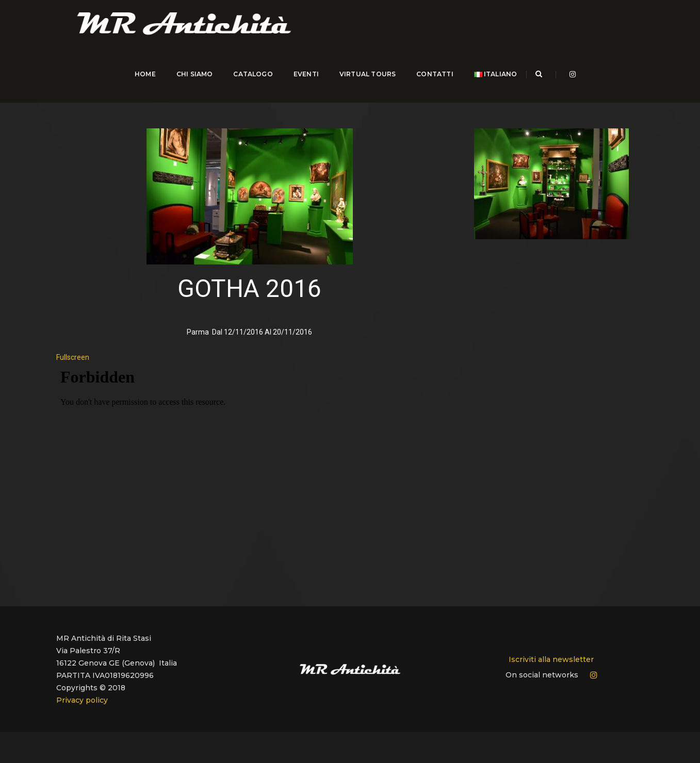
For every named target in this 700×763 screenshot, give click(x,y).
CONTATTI (433, 82)
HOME (143, 82)
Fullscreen (73, 353)
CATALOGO (251, 82)
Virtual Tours (365, 82)
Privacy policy (82, 696)
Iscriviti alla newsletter (551, 655)
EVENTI (304, 82)
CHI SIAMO (192, 82)
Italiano (493, 82)
